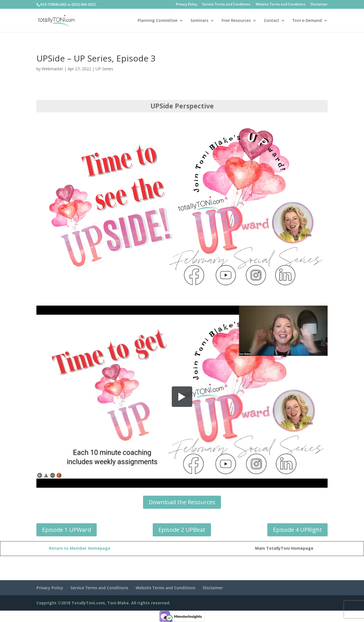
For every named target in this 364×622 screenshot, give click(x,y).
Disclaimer (319, 5)
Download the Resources (182, 502)
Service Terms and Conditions (226, 5)
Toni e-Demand (307, 21)
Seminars (199, 21)
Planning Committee (158, 21)
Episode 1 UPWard (67, 530)
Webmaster (52, 69)
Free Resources (236, 21)
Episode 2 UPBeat (182, 530)
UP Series (104, 69)
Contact (272, 21)
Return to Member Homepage (80, 548)
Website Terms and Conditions (281, 5)
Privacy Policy (186, 5)
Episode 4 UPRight (297, 530)
